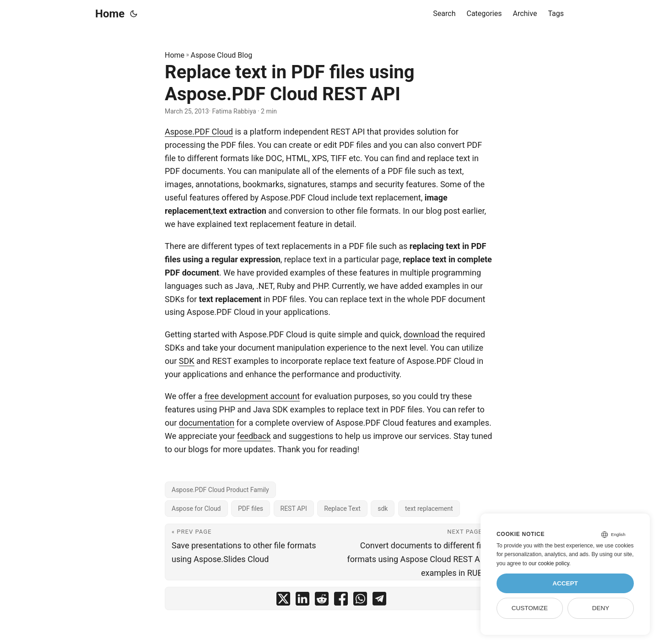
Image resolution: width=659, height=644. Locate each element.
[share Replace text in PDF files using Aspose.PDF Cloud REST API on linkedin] (302, 601)
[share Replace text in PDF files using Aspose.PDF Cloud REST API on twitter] (283, 601)
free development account (252, 396)
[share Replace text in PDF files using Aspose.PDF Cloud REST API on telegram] (379, 601)
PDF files (251, 509)
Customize (530, 608)
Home (110, 14)
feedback (254, 436)
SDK (187, 361)
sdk (383, 509)
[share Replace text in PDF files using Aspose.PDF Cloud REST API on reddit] (322, 601)
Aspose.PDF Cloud (199, 132)
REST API (294, 509)
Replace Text (342, 509)
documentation (207, 423)
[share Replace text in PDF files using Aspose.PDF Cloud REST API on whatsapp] (360, 601)
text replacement (429, 509)
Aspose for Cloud (196, 509)
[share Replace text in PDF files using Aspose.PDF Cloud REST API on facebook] (341, 601)
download (421, 334)
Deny (601, 608)
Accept (565, 583)
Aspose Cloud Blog (222, 55)
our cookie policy (549, 563)
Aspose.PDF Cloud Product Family (220, 490)
